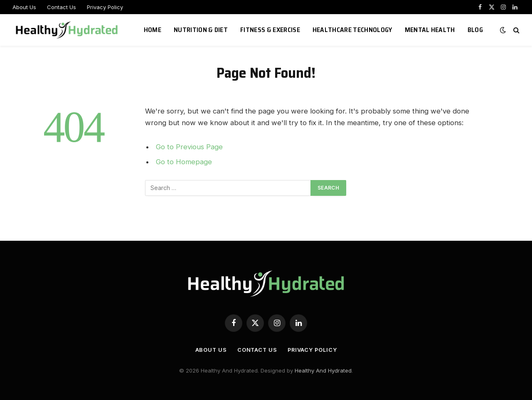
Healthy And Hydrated (323, 370)
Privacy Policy (105, 7)
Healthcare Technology (352, 30)
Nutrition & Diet (201, 30)
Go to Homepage (184, 162)
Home (153, 30)
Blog (475, 30)
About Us (24, 7)
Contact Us (62, 7)
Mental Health (430, 30)
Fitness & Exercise (270, 30)
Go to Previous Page (189, 147)
